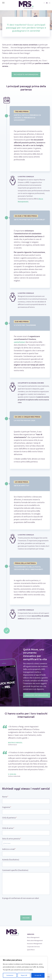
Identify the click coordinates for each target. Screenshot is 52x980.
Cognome (7, 807)
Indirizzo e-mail (9, 849)
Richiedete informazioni (26, 74)
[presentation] (19, 905)
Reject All (24, 975)
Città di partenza (9, 818)
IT (44, 3)
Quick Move (31, 950)
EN (50, 3)
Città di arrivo (8, 828)
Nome (5, 797)
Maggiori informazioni (37, 695)
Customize (10, 975)
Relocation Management (35, 940)
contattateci (19, 342)
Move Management (33, 937)
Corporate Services (33, 947)
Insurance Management (35, 944)
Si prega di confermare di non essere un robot (21, 898)
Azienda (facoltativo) (11, 860)
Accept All (38, 975)
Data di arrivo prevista (12, 839)
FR (47, 3)
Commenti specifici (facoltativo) (15, 870)
